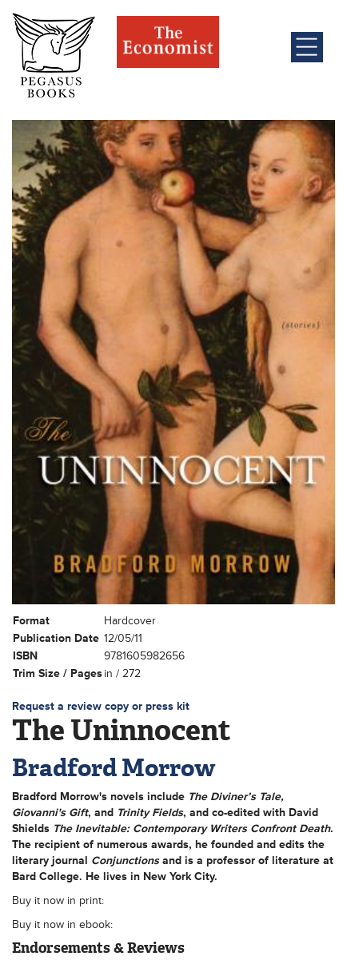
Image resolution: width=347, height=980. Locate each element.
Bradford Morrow (114, 768)
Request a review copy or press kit (101, 706)
